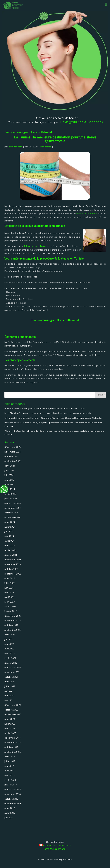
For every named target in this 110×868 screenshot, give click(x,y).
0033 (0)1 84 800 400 (55, 849)
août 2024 (10, 522)
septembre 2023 (13, 574)
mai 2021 (9, 696)
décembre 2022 (13, 616)
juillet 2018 (10, 813)
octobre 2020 (11, 710)
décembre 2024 (13, 503)
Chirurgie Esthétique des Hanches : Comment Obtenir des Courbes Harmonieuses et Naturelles (53, 418)
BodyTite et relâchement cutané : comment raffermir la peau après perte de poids (48, 413)
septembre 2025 (13, 461)
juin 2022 (9, 639)
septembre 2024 (13, 517)
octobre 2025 (11, 456)
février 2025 (10, 494)
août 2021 (10, 681)
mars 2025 (10, 489)
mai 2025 (9, 480)
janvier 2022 (11, 663)
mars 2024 (10, 545)
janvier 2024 (11, 555)
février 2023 (10, 606)
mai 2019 (9, 766)
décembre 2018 (13, 789)
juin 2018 (9, 818)
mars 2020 (10, 728)
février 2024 (10, 550)
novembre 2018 (13, 794)
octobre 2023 (11, 569)
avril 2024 (9, 541)
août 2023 (10, 578)
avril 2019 (9, 771)
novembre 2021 (13, 672)
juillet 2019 (10, 761)
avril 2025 (9, 484)
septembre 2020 (13, 714)
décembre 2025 (13, 447)
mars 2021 (10, 700)
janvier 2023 (11, 611)
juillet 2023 (10, 583)
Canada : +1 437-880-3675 (55, 845)
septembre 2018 (13, 803)
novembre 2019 (13, 742)
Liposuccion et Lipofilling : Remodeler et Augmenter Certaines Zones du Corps (45, 408)
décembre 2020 (13, 705)
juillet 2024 (10, 527)
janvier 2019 (11, 785)
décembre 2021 (13, 667)
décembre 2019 (13, 738)
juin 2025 (9, 475)
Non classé (46, 147)
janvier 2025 (11, 499)
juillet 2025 (10, 470)
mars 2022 (10, 653)
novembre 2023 (13, 564)
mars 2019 (10, 775)
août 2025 (10, 466)
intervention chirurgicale (37, 246)
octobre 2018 (11, 799)
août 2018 (10, 808)
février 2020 (10, 733)
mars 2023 (10, 602)
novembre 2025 (13, 452)
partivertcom (15, 147)
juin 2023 (9, 588)
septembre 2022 (13, 630)
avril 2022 (9, 649)
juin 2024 (9, 531)
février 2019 (10, 780)
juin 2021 (9, 691)
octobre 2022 (11, 625)
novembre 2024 (13, 508)
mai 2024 (9, 536)
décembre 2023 (13, 560)
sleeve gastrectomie (87, 213)
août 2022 (10, 635)
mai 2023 (9, 592)
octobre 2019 (11, 747)
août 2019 (10, 757)
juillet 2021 (10, 686)
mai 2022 (9, 644)
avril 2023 (9, 597)
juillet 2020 (10, 724)
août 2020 (10, 719)
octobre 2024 (11, 513)
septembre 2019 (13, 752)
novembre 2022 (13, 620)
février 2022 (10, 658)
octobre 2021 (11, 677)
